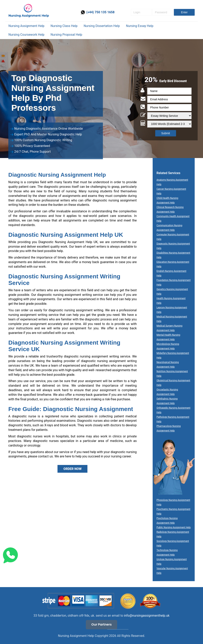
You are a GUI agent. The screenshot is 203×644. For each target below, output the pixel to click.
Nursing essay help (140, 26)
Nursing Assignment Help (27, 26)
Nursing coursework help (27, 35)
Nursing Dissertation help (102, 26)
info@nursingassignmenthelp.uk (147, 616)
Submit (166, 133)
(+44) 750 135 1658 (98, 12)
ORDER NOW (72, 469)
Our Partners (101, 624)
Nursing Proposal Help (66, 35)
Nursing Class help (64, 26)
